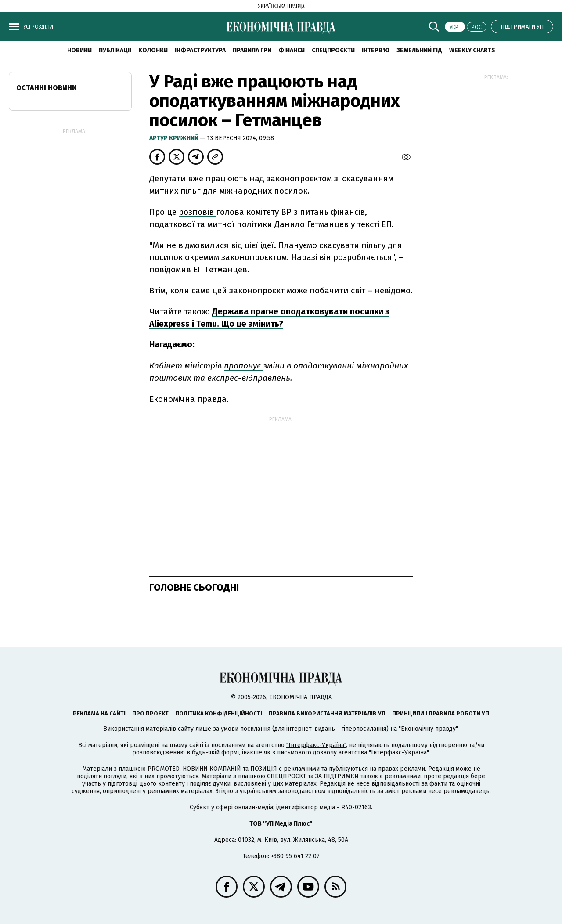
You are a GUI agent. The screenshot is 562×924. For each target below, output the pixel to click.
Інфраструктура (200, 50)
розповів (197, 212)
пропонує (243, 366)
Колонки (153, 50)
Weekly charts (472, 50)
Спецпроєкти (333, 50)
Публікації (115, 50)
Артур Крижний (175, 138)
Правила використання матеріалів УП (327, 713)
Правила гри (252, 50)
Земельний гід (419, 50)
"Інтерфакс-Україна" (316, 745)
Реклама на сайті (99, 713)
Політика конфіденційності (219, 713)
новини (79, 50)
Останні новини (47, 88)
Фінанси (292, 50)
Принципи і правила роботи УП (441, 713)
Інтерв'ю (376, 50)
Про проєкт (150, 713)
